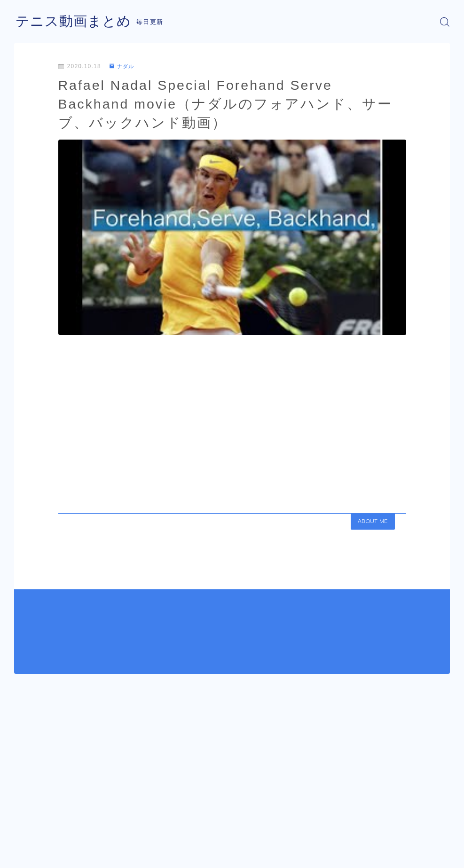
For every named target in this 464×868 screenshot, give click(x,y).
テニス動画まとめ (75, 22)
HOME (25, 829)
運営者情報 (30, 858)
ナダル (123, 66)
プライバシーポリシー (94, 858)
